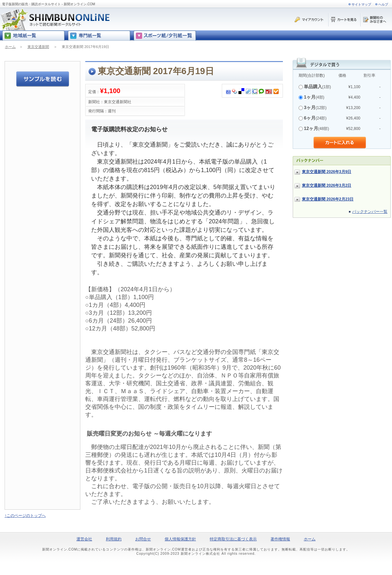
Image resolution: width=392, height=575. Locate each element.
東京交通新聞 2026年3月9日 (327, 172)
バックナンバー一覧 (370, 212)
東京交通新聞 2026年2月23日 (328, 199)
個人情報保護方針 (180, 539)
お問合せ (143, 539)
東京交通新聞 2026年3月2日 (327, 185)
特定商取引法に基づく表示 (233, 539)
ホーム (10, 47)
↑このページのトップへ (25, 516)
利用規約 (114, 539)
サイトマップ (361, 4)
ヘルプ (383, 4)
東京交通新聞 (38, 47)
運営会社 (84, 539)
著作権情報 (280, 539)
